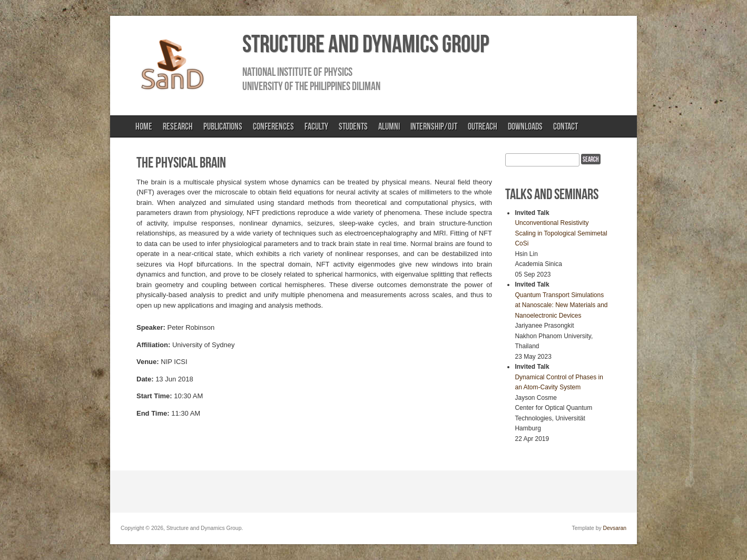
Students (353, 126)
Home (144, 126)
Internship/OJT (434, 126)
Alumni (389, 126)
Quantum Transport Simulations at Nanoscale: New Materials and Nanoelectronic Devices (561, 305)
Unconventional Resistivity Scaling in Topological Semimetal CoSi (561, 233)
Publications (223, 126)
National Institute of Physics (297, 72)
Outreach (483, 126)
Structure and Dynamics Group (366, 44)
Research (178, 126)
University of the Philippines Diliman (311, 86)
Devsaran (615, 528)
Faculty (316, 126)
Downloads (525, 126)
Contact (566, 126)
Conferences (273, 126)
